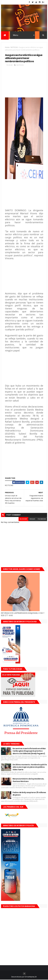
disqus (32, 519)
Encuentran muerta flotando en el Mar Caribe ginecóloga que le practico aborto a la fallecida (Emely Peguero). (29, 751)
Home (7, 48)
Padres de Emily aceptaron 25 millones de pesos (29, 794)
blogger (23, 519)
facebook (42, 519)
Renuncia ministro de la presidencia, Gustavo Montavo (28, 780)
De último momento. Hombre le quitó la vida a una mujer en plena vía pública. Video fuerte (30, 767)
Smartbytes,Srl (31, 977)
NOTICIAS (14, 48)
